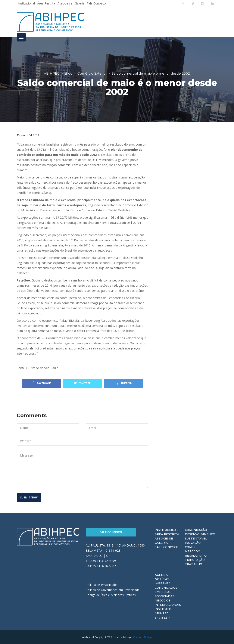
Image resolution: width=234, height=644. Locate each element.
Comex (190, 547)
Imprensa (163, 583)
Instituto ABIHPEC (163, 611)
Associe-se (65, 3)
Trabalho (194, 564)
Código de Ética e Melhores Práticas (111, 595)
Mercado (193, 551)
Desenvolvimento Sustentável (200, 536)
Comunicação (196, 530)
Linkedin (124, 383)
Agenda (161, 575)
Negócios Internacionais (168, 603)
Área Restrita (46, 3)
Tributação (195, 560)
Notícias (162, 579)
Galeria (80, 3)
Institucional (26, 3)
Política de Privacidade (101, 585)
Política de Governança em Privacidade (113, 590)
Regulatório (196, 556)
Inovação (193, 543)
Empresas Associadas (165, 594)
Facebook (41, 383)
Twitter (82, 383)
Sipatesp (162, 617)
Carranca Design (143, 637)
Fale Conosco (96, 3)
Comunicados (166, 588)
